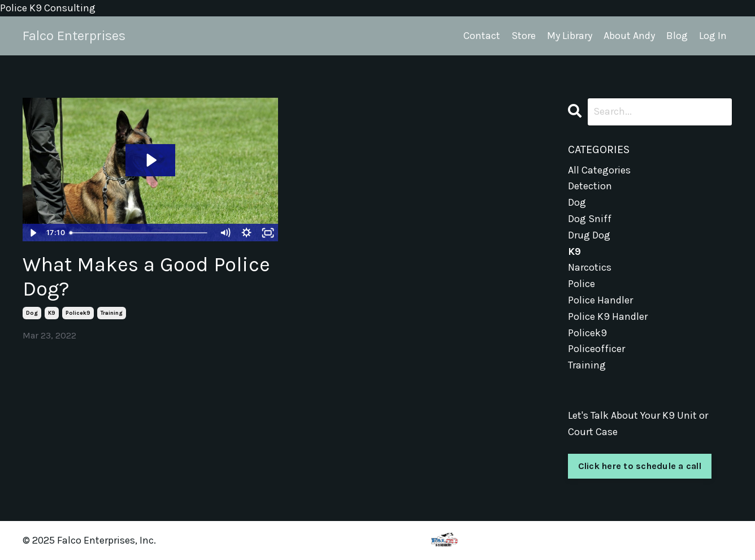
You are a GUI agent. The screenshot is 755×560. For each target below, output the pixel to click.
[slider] (140, 233)
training (112, 313)
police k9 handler (608, 316)
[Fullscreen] (268, 233)
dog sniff (590, 219)
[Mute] (225, 233)
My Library (570, 36)
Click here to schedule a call (640, 466)
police (582, 284)
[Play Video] (33, 233)
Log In (713, 36)
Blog (677, 36)
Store (524, 36)
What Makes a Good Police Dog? (146, 277)
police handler (600, 300)
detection (590, 186)
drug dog (589, 235)
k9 (52, 313)
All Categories (599, 170)
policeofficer (596, 349)
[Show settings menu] (246, 233)
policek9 (78, 313)
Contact (482, 36)
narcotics (590, 267)
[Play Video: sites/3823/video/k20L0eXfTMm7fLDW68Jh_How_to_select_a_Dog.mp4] (151, 160)
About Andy (629, 36)
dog (32, 313)
